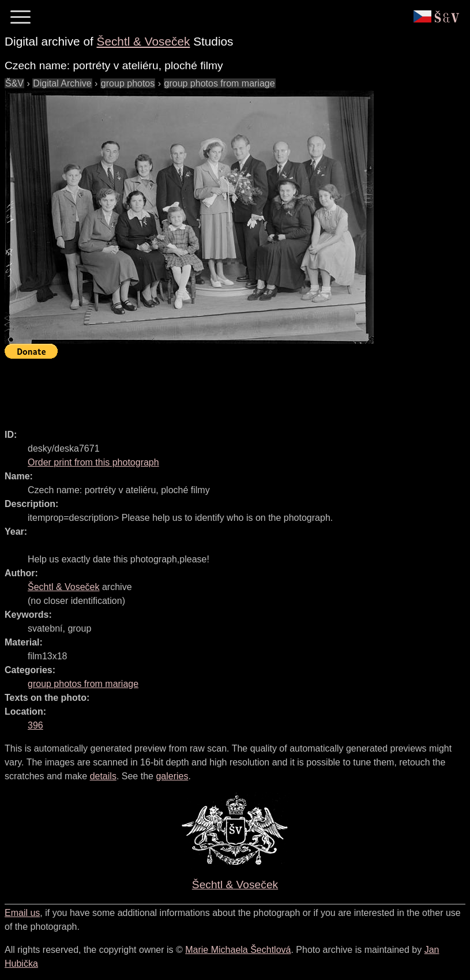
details (103, 776)
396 (35, 725)
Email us (22, 913)
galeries (172, 776)
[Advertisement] (215, 389)
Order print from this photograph (93, 462)
